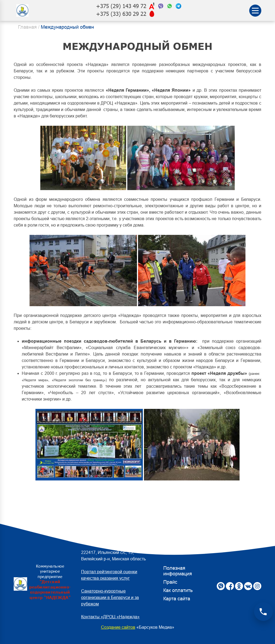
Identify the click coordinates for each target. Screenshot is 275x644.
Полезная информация (178, 571)
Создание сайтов (118, 627)
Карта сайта (177, 599)
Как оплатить (178, 590)
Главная (27, 27)
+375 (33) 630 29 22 (121, 14)
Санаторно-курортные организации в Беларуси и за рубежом (110, 597)
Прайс (170, 582)
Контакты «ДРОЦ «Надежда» (110, 617)
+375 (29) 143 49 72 (121, 6)
